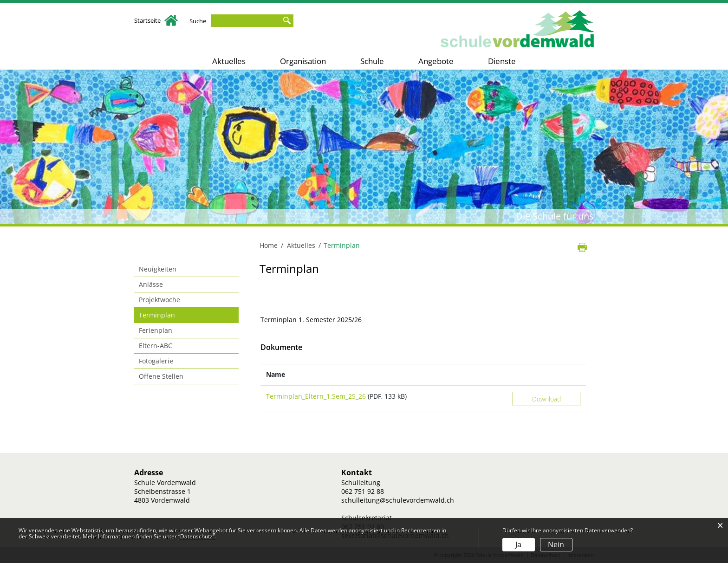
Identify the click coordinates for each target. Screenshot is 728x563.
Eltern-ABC (156, 346)
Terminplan (177, 315)
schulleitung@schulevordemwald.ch (398, 500)
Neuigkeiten (158, 269)
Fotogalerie (156, 361)
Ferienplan (156, 330)
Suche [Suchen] (286, 21)
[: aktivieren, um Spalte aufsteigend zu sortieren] (546, 375)
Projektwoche (159, 300)
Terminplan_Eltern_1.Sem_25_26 (316, 396)
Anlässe (151, 284)
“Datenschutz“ (196, 536)
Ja (518, 544)
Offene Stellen (161, 376)
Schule (372, 61)
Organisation (303, 61)
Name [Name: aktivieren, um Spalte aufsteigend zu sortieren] (276, 374)
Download (546, 399)
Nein (556, 544)
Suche (198, 21)
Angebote (436, 61)
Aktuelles (229, 61)
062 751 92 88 (363, 491)
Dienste (502, 61)
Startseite (156, 20)
